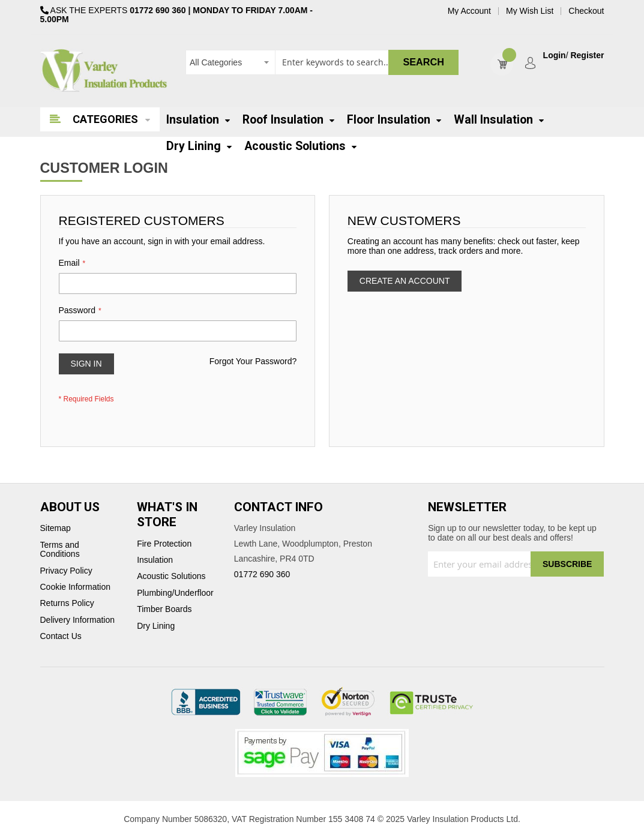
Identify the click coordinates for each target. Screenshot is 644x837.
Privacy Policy (66, 571)
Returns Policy (67, 603)
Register (587, 55)
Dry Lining (156, 626)
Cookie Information (76, 587)
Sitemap (56, 528)
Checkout (586, 11)
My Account (469, 11)
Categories (105, 119)
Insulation (155, 560)
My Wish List (530, 11)
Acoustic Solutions (171, 576)
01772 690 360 (158, 10)
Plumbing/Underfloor (175, 593)
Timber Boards (164, 609)
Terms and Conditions (60, 550)
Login (555, 55)
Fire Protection (164, 544)
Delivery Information (78, 620)
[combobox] (322, 62)
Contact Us (61, 636)
